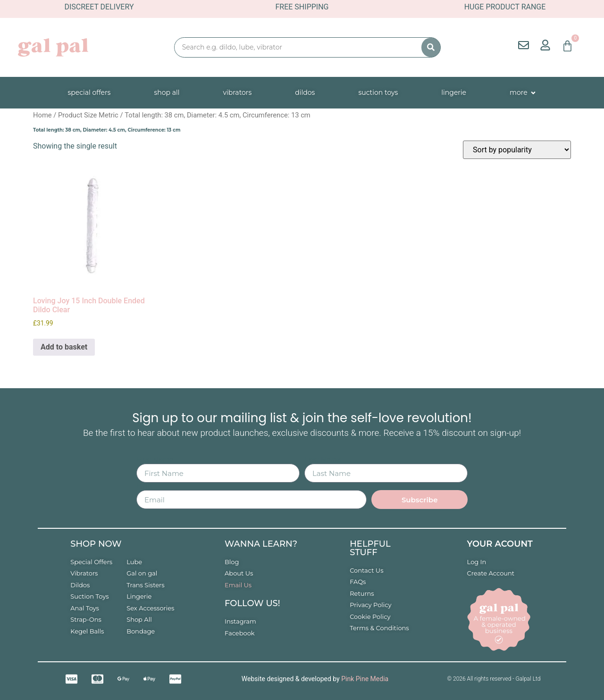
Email (146, 486)
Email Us (238, 585)
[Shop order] (517, 150)
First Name (155, 460)
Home (42, 115)
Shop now (96, 544)
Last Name (323, 460)
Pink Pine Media (365, 679)
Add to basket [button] (64, 347)
